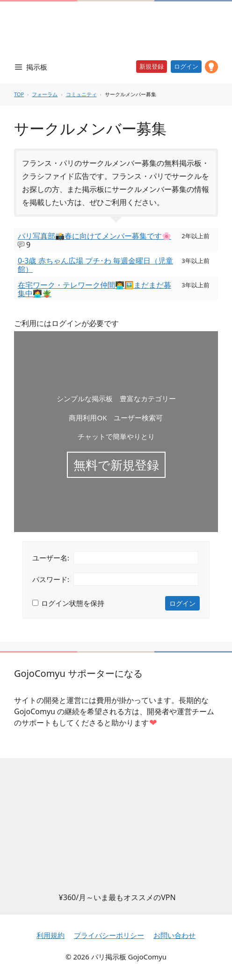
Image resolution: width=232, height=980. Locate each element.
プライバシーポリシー (109, 935)
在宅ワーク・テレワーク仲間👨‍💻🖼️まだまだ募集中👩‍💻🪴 (94, 289)
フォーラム (45, 94)
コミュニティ (81, 94)
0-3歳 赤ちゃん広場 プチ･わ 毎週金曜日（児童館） (95, 265)
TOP (19, 94)
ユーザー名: (51, 558)
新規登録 (152, 66)
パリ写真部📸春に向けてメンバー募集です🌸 (94, 236)
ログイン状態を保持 (73, 603)
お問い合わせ (174, 935)
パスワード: (51, 579)
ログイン (186, 66)
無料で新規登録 (116, 465)
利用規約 (51, 935)
